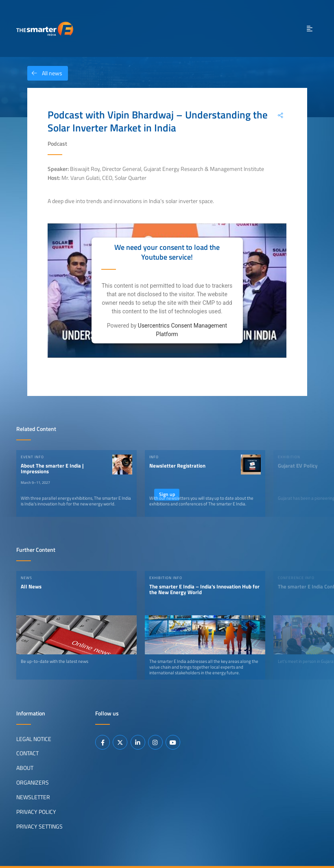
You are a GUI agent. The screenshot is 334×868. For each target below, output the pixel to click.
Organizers (33, 783)
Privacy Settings (39, 826)
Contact (27, 753)
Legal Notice (34, 739)
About (25, 768)
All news (45, 73)
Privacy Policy (36, 812)
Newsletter (33, 797)
